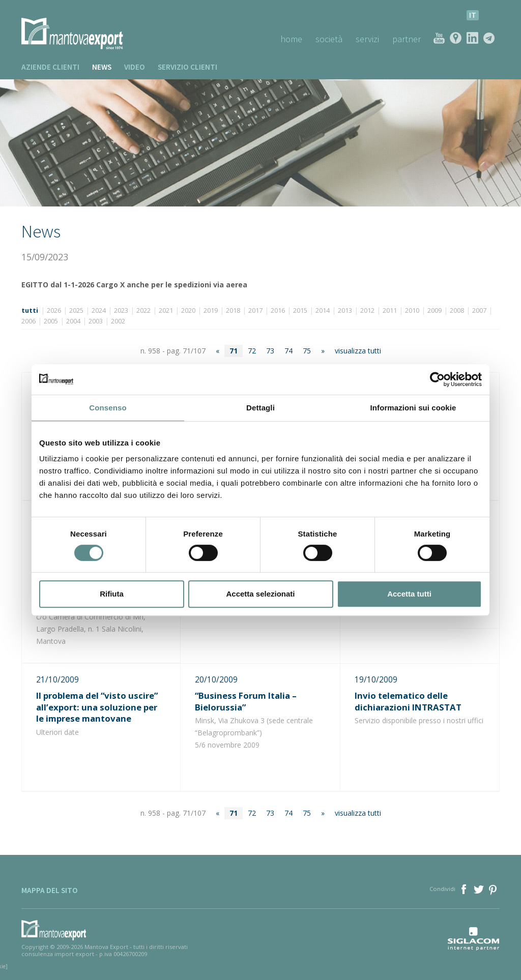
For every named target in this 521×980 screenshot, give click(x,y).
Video (135, 67)
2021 (166, 310)
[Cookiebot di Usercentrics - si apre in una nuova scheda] (437, 379)
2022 (143, 310)
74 (288, 351)
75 (307, 351)
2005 (51, 321)
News (102, 67)
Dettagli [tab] (260, 408)
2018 (233, 310)
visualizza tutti (358, 351)
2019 (211, 310)
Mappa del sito (50, 890)
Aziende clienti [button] (50, 67)
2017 (255, 310)
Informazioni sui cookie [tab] (413, 408)
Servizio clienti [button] (187, 67)
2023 (121, 310)
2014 (323, 310)
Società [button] (329, 39)
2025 (76, 310)
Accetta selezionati (260, 594)
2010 (412, 310)
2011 (390, 310)
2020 (188, 310)
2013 (345, 310)
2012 (367, 310)
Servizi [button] (367, 39)
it (473, 15)
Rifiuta (112, 594)
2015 (300, 310)
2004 (73, 321)
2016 (278, 310)
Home (291, 39)
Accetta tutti (409, 594)
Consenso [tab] (108, 408)
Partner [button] (407, 39)
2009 (435, 310)
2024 (99, 310)
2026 (54, 310)
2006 (28, 321)
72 (252, 351)
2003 (96, 321)
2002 (118, 321)
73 (270, 351)
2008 (457, 310)
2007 (479, 310)
